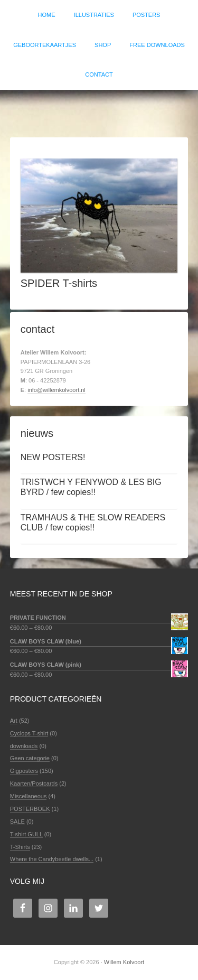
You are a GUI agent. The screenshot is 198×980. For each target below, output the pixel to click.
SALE (17, 822)
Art (14, 721)
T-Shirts (20, 847)
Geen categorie (30, 758)
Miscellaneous (29, 796)
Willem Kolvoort (99, 108)
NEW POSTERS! (53, 457)
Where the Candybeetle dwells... (52, 859)
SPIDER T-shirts (59, 283)
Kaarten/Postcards (34, 783)
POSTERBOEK (30, 809)
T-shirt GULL (26, 834)
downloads (24, 746)
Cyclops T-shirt (29, 733)
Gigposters (24, 771)
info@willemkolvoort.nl (56, 390)
